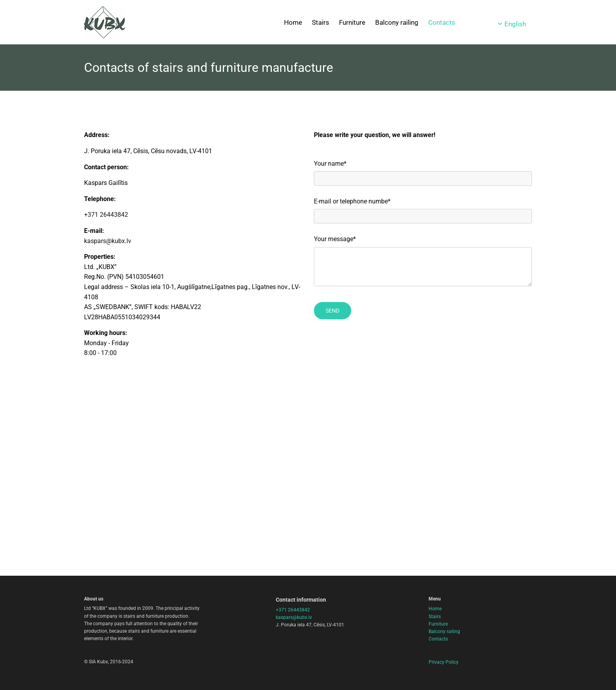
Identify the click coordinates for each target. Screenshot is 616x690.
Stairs (321, 22)
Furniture (352, 22)
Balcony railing (397, 22)
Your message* (335, 239)
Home (293, 22)
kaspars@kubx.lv (108, 241)
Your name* (330, 164)
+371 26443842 (106, 215)
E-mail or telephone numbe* (352, 201)
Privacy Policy (444, 662)
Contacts (442, 22)
